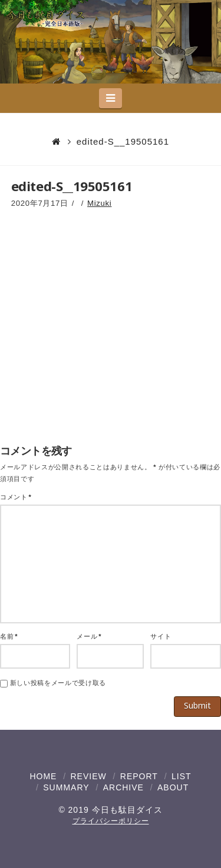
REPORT (139, 776)
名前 (9, 636)
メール (89, 636)
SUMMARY (66, 787)
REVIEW (88, 776)
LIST (182, 776)
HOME (43, 776)
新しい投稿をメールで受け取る (58, 683)
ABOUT (173, 787)
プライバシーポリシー (111, 821)
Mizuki (99, 203)
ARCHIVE (123, 787)
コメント (16, 497)
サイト (161, 636)
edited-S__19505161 (123, 141)
